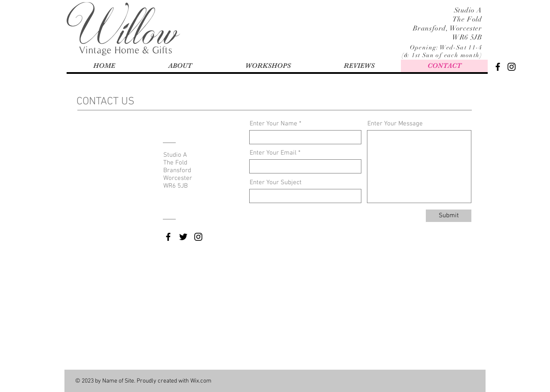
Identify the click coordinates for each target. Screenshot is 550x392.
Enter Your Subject (276, 183)
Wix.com (201, 381)
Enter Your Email (273, 153)
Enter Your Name (273, 124)
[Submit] (449, 216)
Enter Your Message (395, 124)
